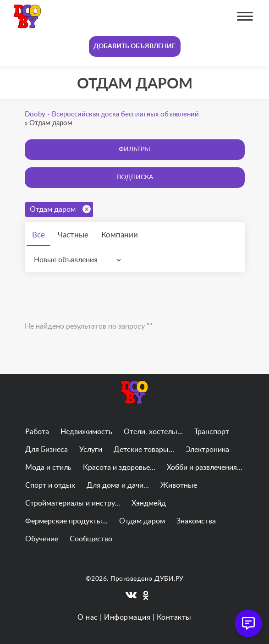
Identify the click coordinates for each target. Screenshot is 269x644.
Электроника (207, 450)
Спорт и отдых (50, 485)
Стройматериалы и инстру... (73, 503)
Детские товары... (144, 450)
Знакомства (196, 521)
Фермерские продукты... (66, 521)
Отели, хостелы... (153, 432)
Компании (120, 235)
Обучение (42, 539)
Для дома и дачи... (118, 485)
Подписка (135, 177)
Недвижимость (86, 432)
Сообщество (91, 539)
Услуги (91, 450)
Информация (127, 617)
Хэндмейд (149, 503)
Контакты (174, 617)
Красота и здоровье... (119, 468)
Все (38, 235)
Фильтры (134, 149)
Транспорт (212, 432)
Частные (73, 235)
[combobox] (80, 260)
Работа (37, 432)
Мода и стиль (48, 468)
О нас (88, 617)
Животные (179, 485)
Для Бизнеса (47, 450)
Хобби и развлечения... (205, 468)
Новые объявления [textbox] (66, 260)
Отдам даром (60, 209)
